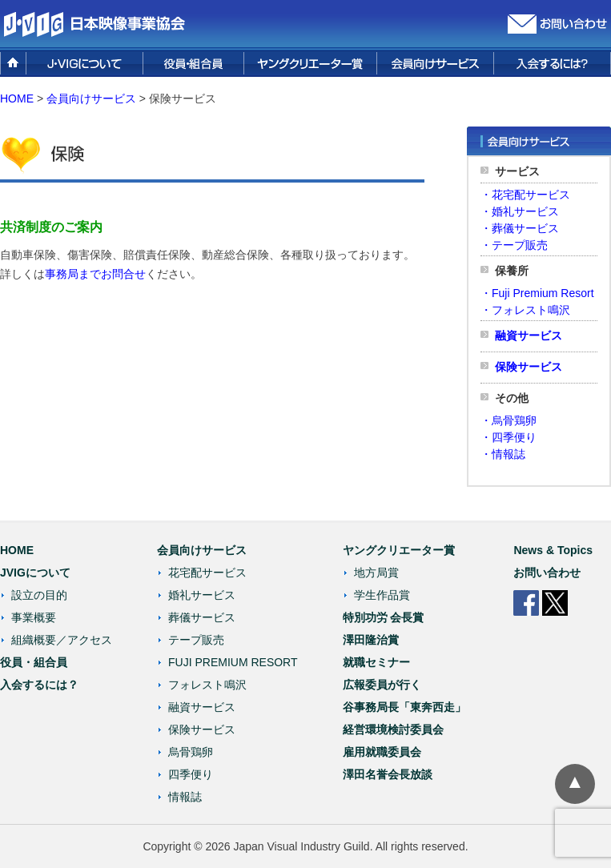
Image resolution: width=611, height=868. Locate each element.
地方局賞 (376, 573)
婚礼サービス (202, 595)
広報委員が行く (382, 685)
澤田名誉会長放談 (388, 774)
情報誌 (185, 797)
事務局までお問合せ (95, 274)
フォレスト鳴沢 (207, 685)
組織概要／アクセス (62, 640)
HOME (17, 98)
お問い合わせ (547, 573)
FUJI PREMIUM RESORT (233, 662)
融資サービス (529, 336)
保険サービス (529, 367)
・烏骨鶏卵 (508, 420)
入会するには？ (39, 685)
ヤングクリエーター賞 (399, 550)
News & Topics (553, 550)
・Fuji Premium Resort (537, 293)
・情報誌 (503, 454)
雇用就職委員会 (382, 752)
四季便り (191, 774)
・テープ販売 (514, 245)
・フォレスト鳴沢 (525, 310)
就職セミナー (376, 662)
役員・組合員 (34, 662)
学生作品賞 (382, 595)
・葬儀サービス (520, 228)
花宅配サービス (207, 573)
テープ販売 (196, 640)
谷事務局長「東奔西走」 (404, 707)
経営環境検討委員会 (393, 729)
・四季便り (508, 437)
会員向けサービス (202, 550)
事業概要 (34, 617)
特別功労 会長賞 (384, 617)
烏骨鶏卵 (191, 752)
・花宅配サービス (525, 195)
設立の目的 (39, 595)
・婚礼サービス (520, 211)
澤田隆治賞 (371, 640)
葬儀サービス (202, 617)
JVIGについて (35, 573)
